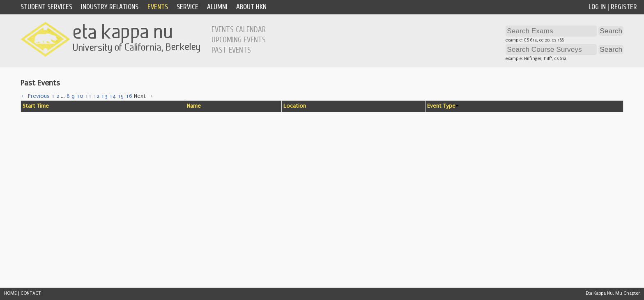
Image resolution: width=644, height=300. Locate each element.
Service (187, 7)
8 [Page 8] (68, 96)
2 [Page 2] (58, 96)
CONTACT (31, 293)
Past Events (231, 50)
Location (295, 106)
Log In (597, 7)
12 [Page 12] (96, 96)
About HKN (251, 7)
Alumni (217, 7)
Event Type (441, 106)
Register (624, 7)
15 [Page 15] (121, 96)
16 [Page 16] (129, 96)
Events (158, 7)
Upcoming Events (239, 40)
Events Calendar (239, 30)
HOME (10, 293)
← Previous (35, 96)
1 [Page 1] (53, 96)
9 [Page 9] (73, 96)
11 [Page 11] (88, 96)
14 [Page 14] (113, 96)
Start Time (36, 106)
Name (194, 106)
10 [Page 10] (80, 96)
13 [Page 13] (104, 96)
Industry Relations (110, 7)
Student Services (46, 7)
